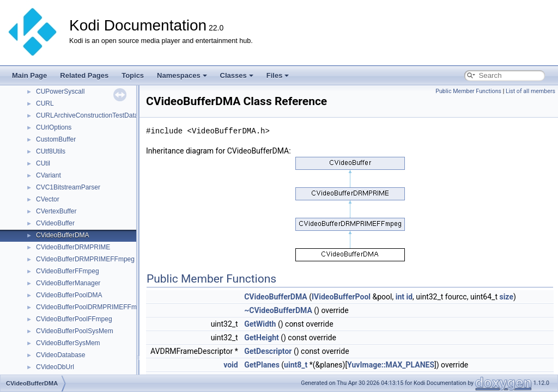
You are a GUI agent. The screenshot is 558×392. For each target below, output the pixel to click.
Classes (237, 75)
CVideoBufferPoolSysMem (75, 331)
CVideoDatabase (61, 355)
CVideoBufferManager (68, 283)
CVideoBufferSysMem (68, 343)
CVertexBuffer (56, 211)
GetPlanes (262, 365)
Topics (133, 75)
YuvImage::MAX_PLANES (391, 365)
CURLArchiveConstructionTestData (87, 115)
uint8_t (296, 365)
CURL (45, 103)
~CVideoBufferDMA (278, 310)
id (410, 297)
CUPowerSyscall (60, 91)
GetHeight (262, 338)
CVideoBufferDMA (63, 235)
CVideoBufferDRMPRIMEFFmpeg (85, 259)
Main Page (29, 75)
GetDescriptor (268, 351)
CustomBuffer (56, 139)
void (231, 365)
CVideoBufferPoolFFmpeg (74, 319)
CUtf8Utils (51, 151)
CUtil (43, 163)
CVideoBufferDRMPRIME (73, 247)
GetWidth (260, 324)
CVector (48, 199)
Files (278, 75)
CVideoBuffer (55, 223)
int (400, 297)
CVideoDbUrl (55, 367)
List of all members (530, 91)
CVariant (48, 175)
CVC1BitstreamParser (68, 187)
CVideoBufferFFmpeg (68, 271)
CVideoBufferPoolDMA (69, 295)
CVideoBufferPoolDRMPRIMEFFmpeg (92, 307)
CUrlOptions (54, 127)
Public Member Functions (468, 91)
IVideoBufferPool (341, 297)
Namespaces (182, 75)
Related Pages (84, 75)
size (506, 297)
